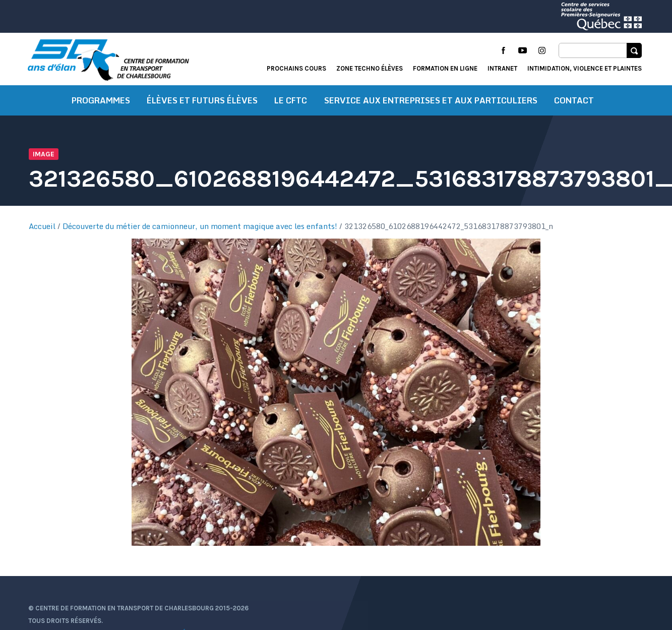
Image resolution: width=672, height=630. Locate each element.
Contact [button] (574, 103)
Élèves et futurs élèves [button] (202, 103)
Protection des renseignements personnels (106, 625)
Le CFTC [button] (291, 103)
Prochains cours (296, 68)
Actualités (489, 587)
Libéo (633, 613)
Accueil (44, 230)
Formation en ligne (445, 68)
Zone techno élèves (370, 68)
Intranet (502, 68)
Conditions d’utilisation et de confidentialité (109, 612)
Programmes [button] (101, 103)
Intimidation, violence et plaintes (585, 68)
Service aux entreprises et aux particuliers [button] (431, 103)
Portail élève (542, 587)
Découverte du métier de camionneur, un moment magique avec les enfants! (201, 230)
